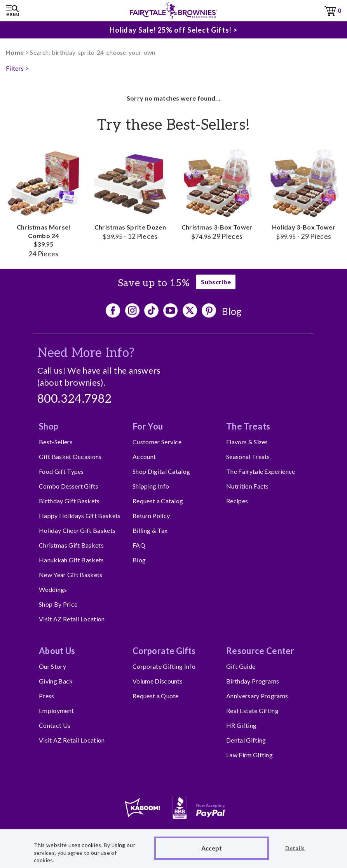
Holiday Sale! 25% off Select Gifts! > (173, 29)
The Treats (248, 426)
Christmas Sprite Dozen (130, 193)
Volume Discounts (158, 681)
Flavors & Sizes (247, 442)
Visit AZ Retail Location (72, 619)
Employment (56, 711)
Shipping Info (151, 486)
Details (295, 848)
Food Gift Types (61, 471)
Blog (232, 311)
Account (144, 457)
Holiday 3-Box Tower (304, 193)
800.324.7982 (75, 399)
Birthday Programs (253, 681)
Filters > (17, 68)
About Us (57, 651)
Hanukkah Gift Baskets (71, 560)
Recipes (237, 501)
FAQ (139, 545)
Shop (49, 426)
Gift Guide (241, 666)
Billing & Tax (150, 530)
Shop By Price (58, 604)
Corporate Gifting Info (164, 666)
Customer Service (157, 442)
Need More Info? (86, 353)
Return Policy (151, 516)
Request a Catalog (158, 501)
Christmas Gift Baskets (71, 545)
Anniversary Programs (257, 696)
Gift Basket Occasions (70, 457)
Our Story (52, 666)
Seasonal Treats (248, 457)
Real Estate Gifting (252, 711)
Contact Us (55, 725)
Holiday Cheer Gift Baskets (77, 530)
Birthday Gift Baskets (69, 501)
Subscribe (216, 282)
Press (47, 696)
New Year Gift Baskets (71, 575)
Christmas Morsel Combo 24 (43, 201)
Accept (212, 848)
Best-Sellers (56, 442)
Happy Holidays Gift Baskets (80, 516)
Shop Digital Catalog (161, 471)
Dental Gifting (246, 740)
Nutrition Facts (248, 486)
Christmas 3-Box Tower (217, 193)
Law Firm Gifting (249, 755)
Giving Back (56, 681)
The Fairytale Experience (261, 471)
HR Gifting (241, 725)
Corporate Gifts (164, 651)
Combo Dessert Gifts (69, 486)
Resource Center (260, 651)
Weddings (53, 589)
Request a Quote (156, 696)
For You (148, 426)
